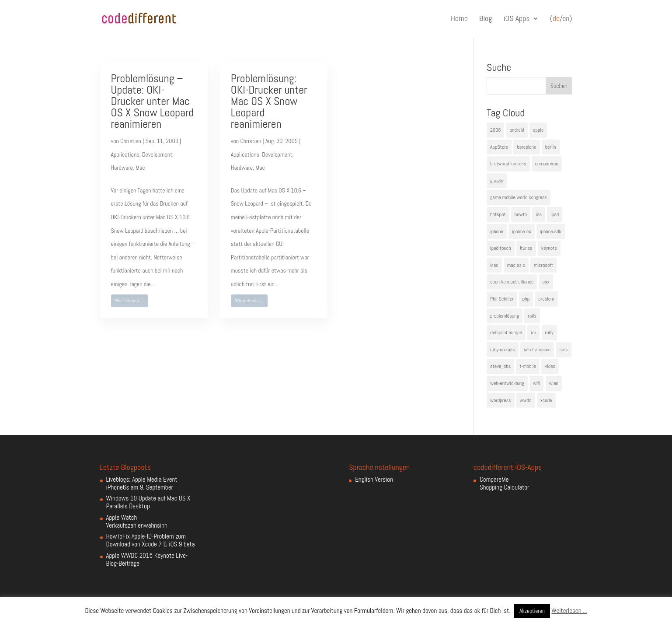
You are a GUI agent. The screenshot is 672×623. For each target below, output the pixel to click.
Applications (125, 154)
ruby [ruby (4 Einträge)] (549, 332)
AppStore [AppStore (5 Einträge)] (499, 147)
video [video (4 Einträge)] (550, 366)
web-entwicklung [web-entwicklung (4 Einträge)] (507, 383)
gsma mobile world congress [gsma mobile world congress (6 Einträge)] (519, 197)
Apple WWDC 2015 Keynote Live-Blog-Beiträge (147, 559)
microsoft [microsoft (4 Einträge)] (543, 265)
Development (157, 154)
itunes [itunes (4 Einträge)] (526, 248)
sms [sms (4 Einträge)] (564, 350)
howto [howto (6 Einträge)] (521, 214)
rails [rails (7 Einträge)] (532, 316)
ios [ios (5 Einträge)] (539, 214)
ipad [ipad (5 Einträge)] (555, 214)
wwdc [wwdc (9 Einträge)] (526, 400)
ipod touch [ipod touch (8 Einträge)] (501, 248)
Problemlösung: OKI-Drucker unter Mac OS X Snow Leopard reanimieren (269, 101)
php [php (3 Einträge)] (526, 299)
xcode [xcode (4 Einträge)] (546, 400)
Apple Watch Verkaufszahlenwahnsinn (137, 521)
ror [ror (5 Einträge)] (533, 332)
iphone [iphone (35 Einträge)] (497, 231)
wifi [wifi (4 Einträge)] (537, 383)
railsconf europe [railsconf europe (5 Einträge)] (506, 332)
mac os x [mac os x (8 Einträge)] (516, 265)
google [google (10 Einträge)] (497, 181)
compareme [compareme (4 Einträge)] (547, 164)
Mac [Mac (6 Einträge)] (494, 265)
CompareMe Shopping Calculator (504, 483)
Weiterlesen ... (129, 301)
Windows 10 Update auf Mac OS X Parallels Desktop (148, 502)
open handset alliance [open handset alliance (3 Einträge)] (512, 282)
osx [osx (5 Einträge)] (546, 282)
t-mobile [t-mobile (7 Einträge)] (528, 366)
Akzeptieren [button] (532, 611)
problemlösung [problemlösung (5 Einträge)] (505, 316)
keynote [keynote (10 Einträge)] (549, 248)
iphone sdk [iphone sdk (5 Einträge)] (551, 231)
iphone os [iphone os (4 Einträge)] (522, 231)
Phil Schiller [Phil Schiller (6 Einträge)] (502, 299)
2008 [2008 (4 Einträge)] (495, 130)
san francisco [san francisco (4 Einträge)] (537, 350)
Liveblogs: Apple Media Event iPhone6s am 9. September (142, 483)
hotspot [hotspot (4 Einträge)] (498, 214)
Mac (140, 168)
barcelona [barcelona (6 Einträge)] (526, 147)
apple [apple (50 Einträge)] (538, 130)
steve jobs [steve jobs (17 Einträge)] (500, 366)
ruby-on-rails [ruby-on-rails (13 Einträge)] (503, 350)
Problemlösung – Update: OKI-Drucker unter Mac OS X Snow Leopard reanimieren (153, 101)
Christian (131, 141)
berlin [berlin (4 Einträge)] (551, 147)
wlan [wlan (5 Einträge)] (554, 383)
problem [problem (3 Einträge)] (546, 299)
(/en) (561, 19)
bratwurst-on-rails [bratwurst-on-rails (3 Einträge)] (508, 164)
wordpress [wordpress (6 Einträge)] (501, 400)
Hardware (122, 168)
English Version (374, 479)
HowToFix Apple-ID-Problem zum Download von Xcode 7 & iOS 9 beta (151, 540)
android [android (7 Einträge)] (517, 130)
